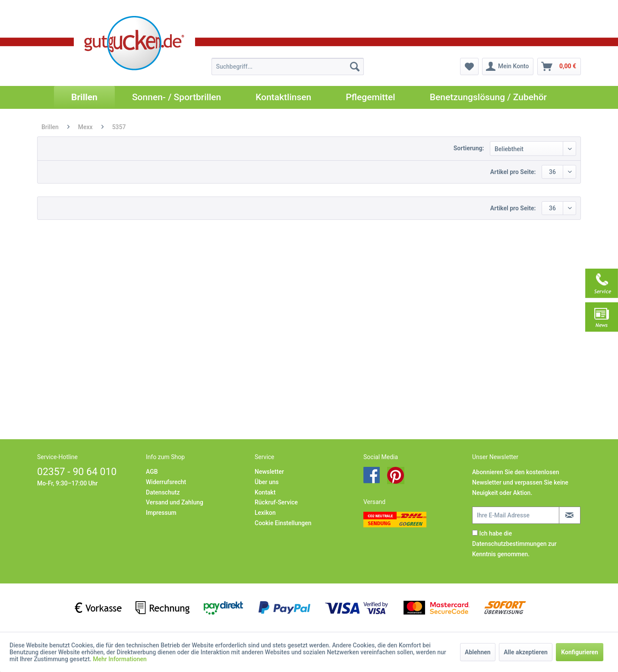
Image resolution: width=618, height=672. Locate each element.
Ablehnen (478, 652)
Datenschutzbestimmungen (509, 544)
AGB (152, 472)
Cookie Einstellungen (283, 523)
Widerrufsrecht (166, 482)
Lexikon (265, 513)
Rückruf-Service (276, 502)
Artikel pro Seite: (513, 172)
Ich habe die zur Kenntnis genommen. (514, 544)
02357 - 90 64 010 (77, 472)
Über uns (267, 482)
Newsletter (269, 472)
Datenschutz (163, 492)
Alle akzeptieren (526, 652)
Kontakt (265, 492)
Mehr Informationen (120, 659)
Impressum (161, 513)
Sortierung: (469, 148)
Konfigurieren (580, 652)
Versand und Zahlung (175, 502)
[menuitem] (288, 67)
